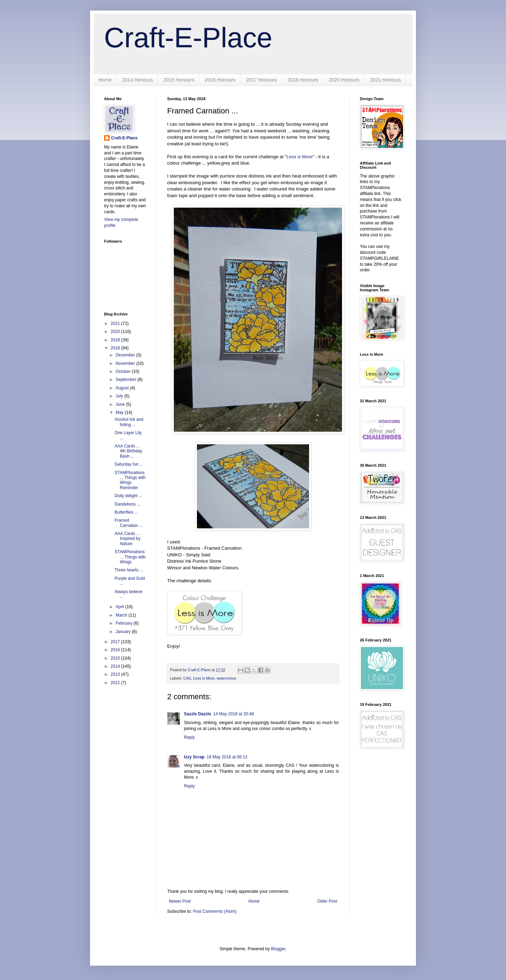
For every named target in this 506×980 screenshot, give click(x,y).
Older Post (327, 901)
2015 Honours (179, 80)
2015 (116, 658)
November (126, 363)
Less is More (299, 157)
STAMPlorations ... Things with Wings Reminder (130, 480)
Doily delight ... (128, 496)
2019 (116, 340)
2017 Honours (261, 80)
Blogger (278, 949)
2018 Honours (303, 80)
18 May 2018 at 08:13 (227, 757)
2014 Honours (137, 80)
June (121, 404)
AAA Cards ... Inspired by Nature (128, 539)
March (122, 615)
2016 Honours (220, 80)
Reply (189, 737)
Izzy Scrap (194, 757)
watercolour (226, 678)
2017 (116, 642)
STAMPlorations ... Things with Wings (130, 557)
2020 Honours (344, 80)
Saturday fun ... (129, 464)
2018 (116, 348)
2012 (116, 683)
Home (105, 80)
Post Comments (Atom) (215, 911)
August (123, 388)
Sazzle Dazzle (197, 714)
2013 (116, 674)
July (120, 396)
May (120, 412)
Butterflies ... (126, 512)
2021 (116, 324)
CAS (187, 678)
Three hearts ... (129, 570)
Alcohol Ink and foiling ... (129, 422)
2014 (116, 666)
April (120, 607)
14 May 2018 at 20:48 (233, 714)
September (126, 380)
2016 (116, 650)
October (124, 371)
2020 (116, 332)
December (126, 355)
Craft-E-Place (188, 38)
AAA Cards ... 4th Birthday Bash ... (128, 451)
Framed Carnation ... (129, 523)
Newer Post (180, 901)
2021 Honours (385, 80)
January (124, 632)
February (125, 623)
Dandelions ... (127, 504)
